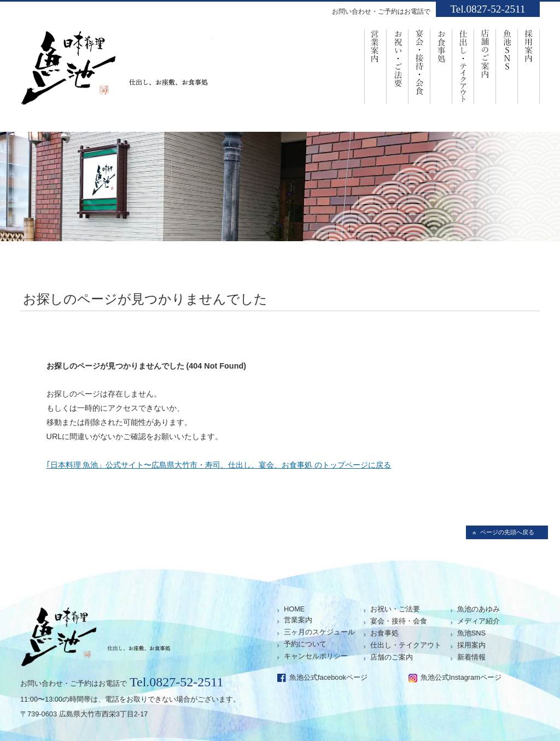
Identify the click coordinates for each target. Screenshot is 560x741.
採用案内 (529, 66)
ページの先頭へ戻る (507, 532)
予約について (305, 644)
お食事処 (441, 66)
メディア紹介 (479, 621)
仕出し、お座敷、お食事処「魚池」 (116, 72)
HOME (294, 609)
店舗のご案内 (485, 66)
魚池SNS (507, 66)
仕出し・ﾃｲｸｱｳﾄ (463, 66)
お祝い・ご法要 (398, 66)
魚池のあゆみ (479, 609)
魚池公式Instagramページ (461, 677)
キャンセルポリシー (316, 656)
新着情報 (471, 657)
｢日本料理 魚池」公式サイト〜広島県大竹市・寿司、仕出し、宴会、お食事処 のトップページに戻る (219, 465)
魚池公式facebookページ (328, 677)
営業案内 (375, 66)
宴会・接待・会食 (419, 66)
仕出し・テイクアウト (406, 645)
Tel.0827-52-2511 (488, 9)
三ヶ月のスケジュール (319, 632)
